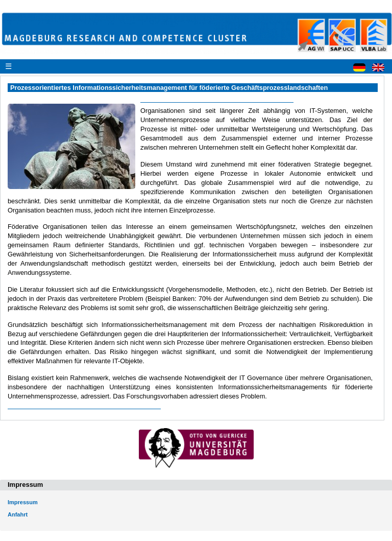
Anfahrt (18, 514)
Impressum (23, 502)
